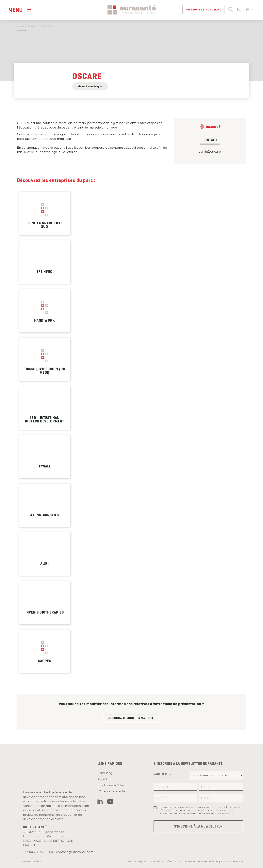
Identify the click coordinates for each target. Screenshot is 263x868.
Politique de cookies (232, 861)
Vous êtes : (162, 775)
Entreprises (35, 26)
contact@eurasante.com (75, 852)
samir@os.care (210, 152)
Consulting (105, 773)
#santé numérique (90, 86)
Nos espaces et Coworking (203, 10)
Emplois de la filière (111, 785)
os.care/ (213, 127)
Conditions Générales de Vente (201, 861)
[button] (231, 9)
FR (250, 10)
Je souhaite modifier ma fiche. (131, 718)
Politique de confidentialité (165, 861)
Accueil (22, 26)
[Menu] (20, 10)
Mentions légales (137, 861)
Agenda (103, 779)
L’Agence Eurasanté (111, 791)
